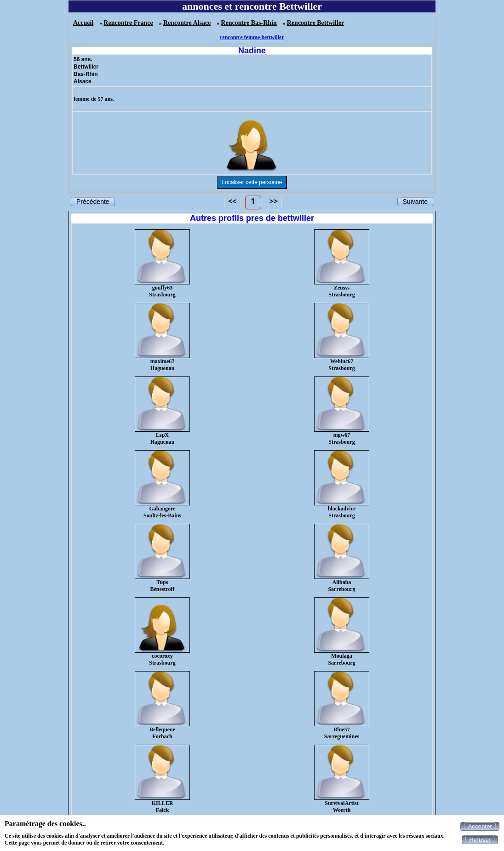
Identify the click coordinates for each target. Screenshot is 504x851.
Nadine (252, 51)
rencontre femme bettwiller (252, 37)
